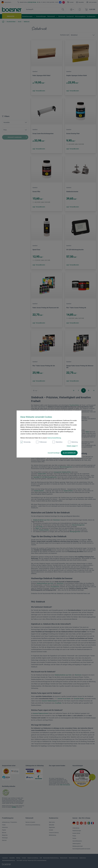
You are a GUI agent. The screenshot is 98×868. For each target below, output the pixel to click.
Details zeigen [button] (72, 446)
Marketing (73, 442)
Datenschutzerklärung (54, 438)
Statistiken (57, 442)
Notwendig (25, 442)
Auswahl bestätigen (54, 453)
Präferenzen (41, 442)
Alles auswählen (69, 453)
